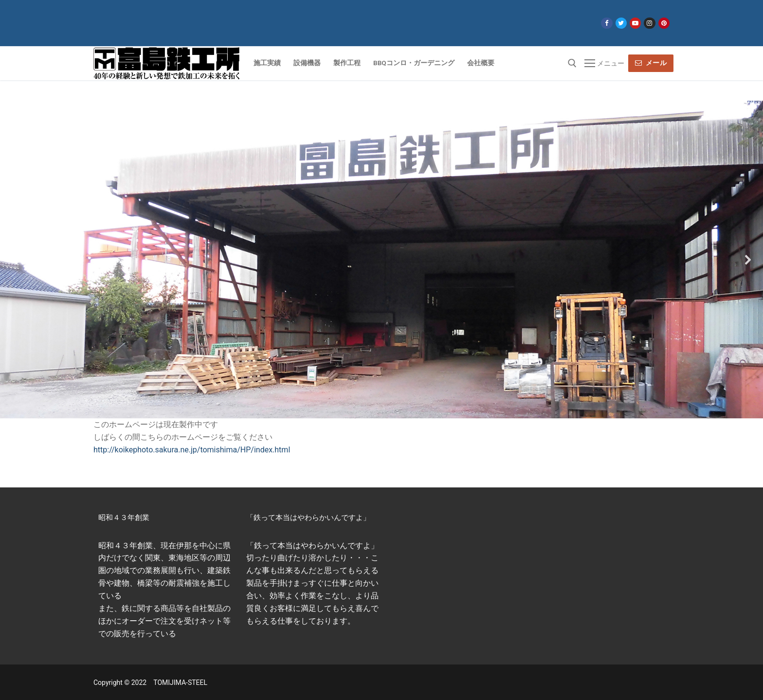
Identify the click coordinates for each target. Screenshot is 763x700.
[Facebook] (607, 23)
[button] (15, 260)
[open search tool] (572, 63)
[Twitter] (621, 23)
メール (651, 63)
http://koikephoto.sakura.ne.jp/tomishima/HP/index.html (192, 450)
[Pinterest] (664, 23)
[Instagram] (649, 23)
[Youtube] (635, 23)
